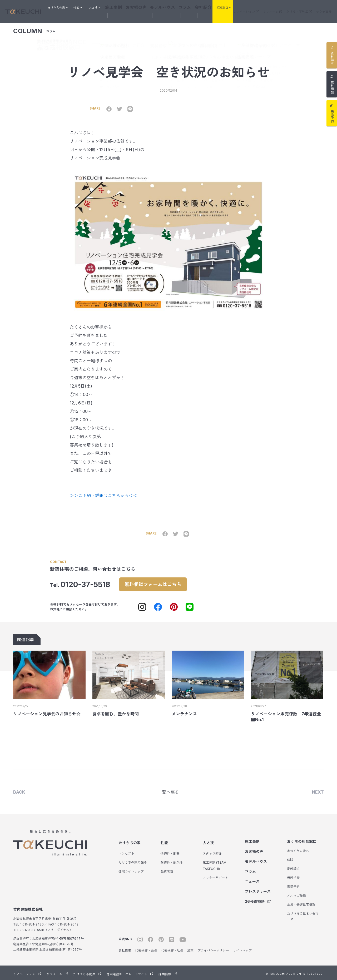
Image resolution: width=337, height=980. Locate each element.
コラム (181, 7)
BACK (19, 790)
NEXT (318, 790)
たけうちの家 (130, 841)
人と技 (208, 841)
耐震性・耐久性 (172, 861)
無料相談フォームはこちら (159, 580)
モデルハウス (162, 7)
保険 (290, 858)
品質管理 (167, 870)
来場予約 (293, 885)
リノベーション (246, 8)
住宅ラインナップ (131, 870)
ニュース (252, 880)
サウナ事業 (324, 8)
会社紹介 (198, 7)
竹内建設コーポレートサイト (130, 972)
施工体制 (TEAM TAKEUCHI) (215, 864)
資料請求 (293, 867)
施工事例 (120, 7)
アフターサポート (215, 876)
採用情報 (168, 972)
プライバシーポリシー (213, 949)
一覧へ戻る (168, 790)
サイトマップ (242, 949)
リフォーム (272, 8)
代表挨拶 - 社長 (172, 949)
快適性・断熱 (170, 852)
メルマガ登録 (296, 894)
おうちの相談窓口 (302, 840)
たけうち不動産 (299, 8)
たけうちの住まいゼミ (303, 915)
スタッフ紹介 (212, 852)
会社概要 (125, 949)
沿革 (190, 949)
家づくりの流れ (298, 849)
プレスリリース (258, 890)
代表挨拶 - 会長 (146, 949)
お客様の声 (139, 7)
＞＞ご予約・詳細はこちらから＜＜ (103, 491)
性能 (164, 841)
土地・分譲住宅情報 (301, 903)
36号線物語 (258, 900)
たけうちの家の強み (133, 861)
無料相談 (293, 876)
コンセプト (126, 852)
